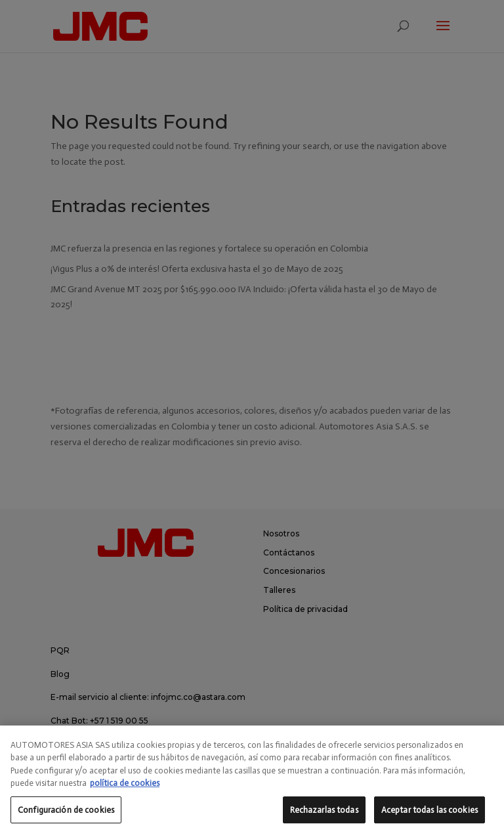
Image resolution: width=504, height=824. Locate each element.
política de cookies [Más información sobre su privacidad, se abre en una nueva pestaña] (125, 797)
